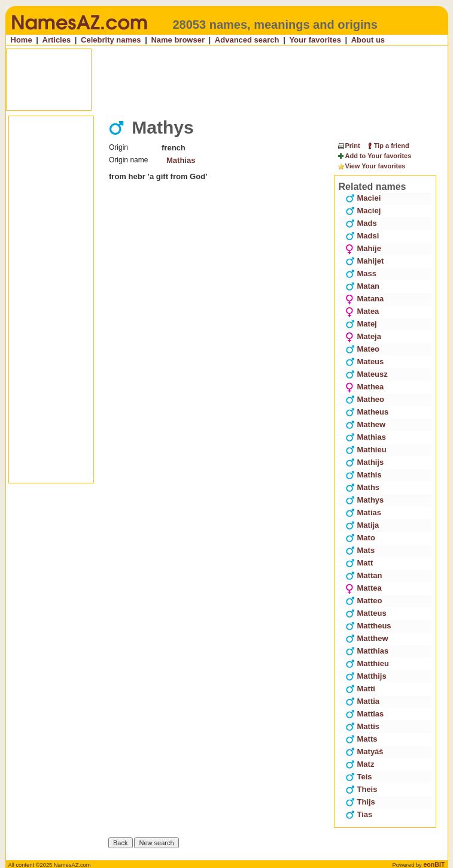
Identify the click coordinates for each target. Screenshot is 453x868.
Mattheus (368, 626)
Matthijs (366, 676)
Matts (361, 739)
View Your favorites (371, 167)
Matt (359, 563)
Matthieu (367, 663)
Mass (361, 273)
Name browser (178, 40)
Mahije (363, 248)
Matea (362, 311)
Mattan (364, 575)
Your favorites (315, 40)
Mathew (366, 424)
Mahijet (365, 261)
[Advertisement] (228, 80)
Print (349, 146)
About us (368, 40)
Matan (363, 286)
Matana (365, 299)
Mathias (181, 160)
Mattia (363, 701)
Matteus (366, 613)
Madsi (362, 236)
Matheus (367, 412)
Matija (362, 525)
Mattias (365, 714)
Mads (361, 223)
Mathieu (366, 450)
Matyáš (364, 751)
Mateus (365, 362)
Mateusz (367, 374)
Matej (361, 324)
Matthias (367, 651)
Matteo (364, 601)
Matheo (365, 399)
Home (22, 40)
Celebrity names (111, 40)
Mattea (364, 588)
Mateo (363, 349)
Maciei (363, 198)
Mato (360, 538)
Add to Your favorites (374, 156)
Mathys (365, 500)
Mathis (364, 475)
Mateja (363, 336)
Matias (363, 512)
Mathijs (365, 462)
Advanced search (247, 40)
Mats (360, 550)
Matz (360, 764)
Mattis (363, 726)
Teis (359, 777)
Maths (363, 487)
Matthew (367, 638)
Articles (57, 40)
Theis (361, 789)
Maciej (363, 211)
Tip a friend (387, 146)
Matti (360, 689)
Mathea (365, 387)
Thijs (360, 802)
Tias (359, 814)
